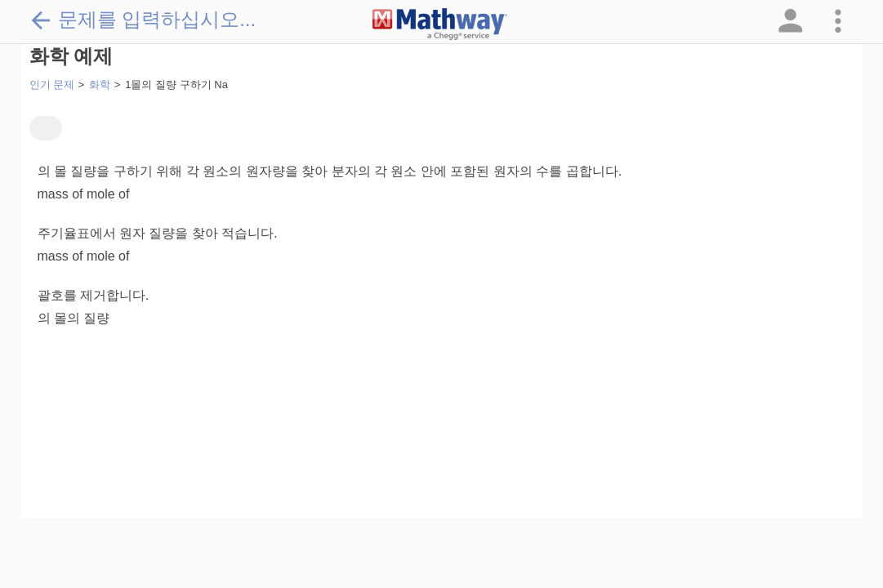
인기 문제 (52, 85)
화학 (100, 85)
